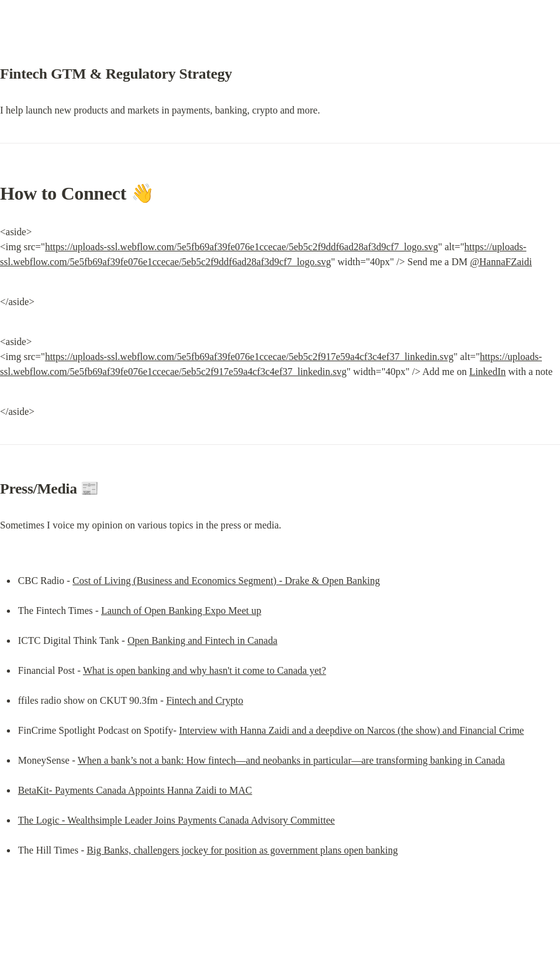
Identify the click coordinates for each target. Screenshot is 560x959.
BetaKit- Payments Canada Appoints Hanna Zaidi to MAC (135, 790)
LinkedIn (487, 372)
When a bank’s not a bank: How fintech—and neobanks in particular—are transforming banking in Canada (291, 760)
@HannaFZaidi (501, 262)
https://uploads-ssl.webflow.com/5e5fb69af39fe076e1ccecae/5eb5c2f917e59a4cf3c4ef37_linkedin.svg (249, 357)
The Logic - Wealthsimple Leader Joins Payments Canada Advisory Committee (176, 820)
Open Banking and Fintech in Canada (202, 640)
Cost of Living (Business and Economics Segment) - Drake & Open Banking (226, 581)
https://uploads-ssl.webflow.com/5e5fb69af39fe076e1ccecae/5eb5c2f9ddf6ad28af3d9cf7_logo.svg (241, 247)
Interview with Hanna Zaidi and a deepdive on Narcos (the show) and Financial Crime (351, 730)
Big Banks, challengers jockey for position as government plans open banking (242, 850)
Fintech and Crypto (205, 700)
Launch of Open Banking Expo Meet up (181, 611)
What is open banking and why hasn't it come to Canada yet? (205, 670)
